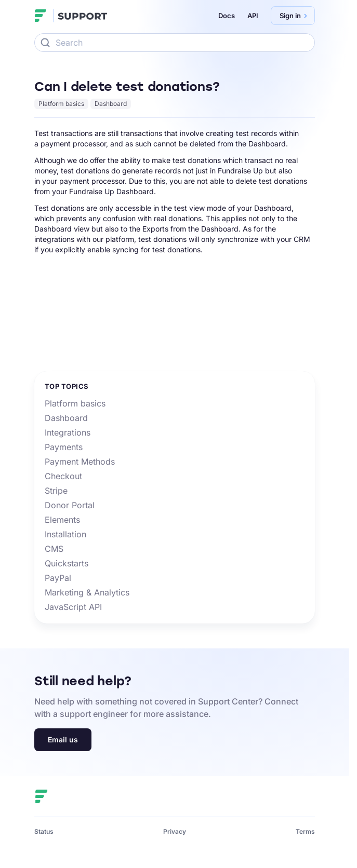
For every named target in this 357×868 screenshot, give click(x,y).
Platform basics (61, 104)
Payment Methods (80, 462)
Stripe (56, 491)
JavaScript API (73, 607)
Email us (63, 740)
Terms (305, 831)
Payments (64, 447)
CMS (54, 549)
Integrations (68, 432)
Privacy (175, 831)
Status (44, 831)
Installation (65, 534)
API (253, 16)
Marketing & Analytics (87, 592)
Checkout (63, 476)
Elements (62, 520)
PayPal (58, 578)
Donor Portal (70, 505)
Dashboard (111, 104)
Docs (227, 16)
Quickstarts (67, 563)
